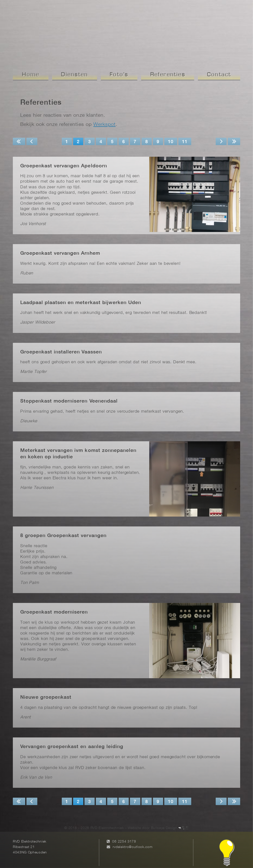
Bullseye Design (164, 823)
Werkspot (105, 125)
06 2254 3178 (124, 837)
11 (185, 142)
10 (171, 142)
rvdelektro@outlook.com (133, 842)
